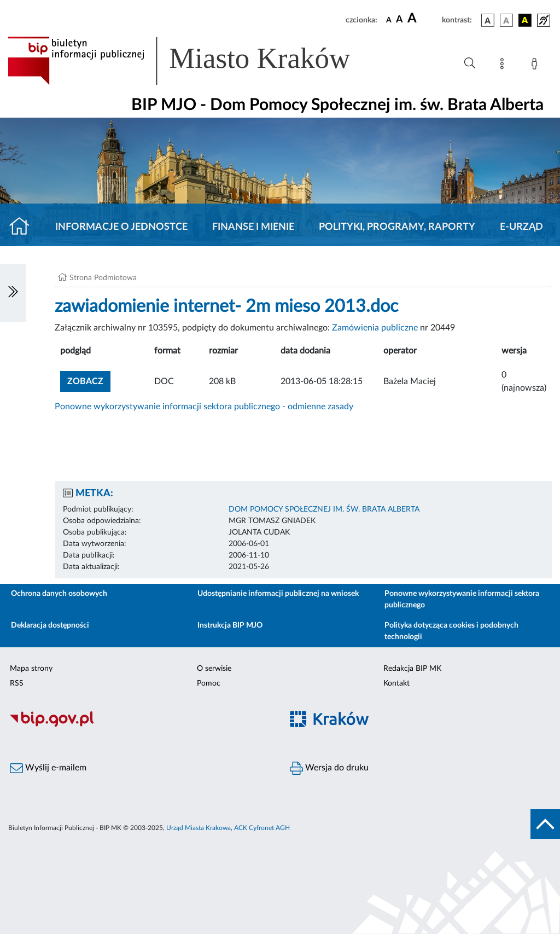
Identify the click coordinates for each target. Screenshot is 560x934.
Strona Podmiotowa (103, 278)
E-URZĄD (521, 227)
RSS (17, 683)
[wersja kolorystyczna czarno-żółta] (525, 20)
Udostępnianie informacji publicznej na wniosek (278, 594)
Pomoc (209, 683)
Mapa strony (31, 669)
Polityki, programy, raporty (397, 227)
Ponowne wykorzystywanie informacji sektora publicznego (462, 599)
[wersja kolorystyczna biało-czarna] (506, 20)
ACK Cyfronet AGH (262, 828)
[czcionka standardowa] (389, 20)
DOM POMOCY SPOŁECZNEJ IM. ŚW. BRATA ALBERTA (324, 509)
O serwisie (214, 669)
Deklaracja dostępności (50, 625)
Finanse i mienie (253, 227)
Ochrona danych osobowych (59, 594)
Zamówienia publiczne (375, 328)
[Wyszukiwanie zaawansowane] (470, 63)
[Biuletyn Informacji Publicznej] (140, 725)
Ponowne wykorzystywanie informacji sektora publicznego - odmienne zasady (204, 407)
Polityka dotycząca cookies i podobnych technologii (451, 631)
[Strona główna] (24, 227)
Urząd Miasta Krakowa (199, 828)
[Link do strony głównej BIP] (195, 61)
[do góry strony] (545, 824)
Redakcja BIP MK (412, 669)
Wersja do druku (329, 768)
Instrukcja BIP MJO (230, 625)
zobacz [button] (89, 380)
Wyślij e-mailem (48, 768)
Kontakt (396, 683)
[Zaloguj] (536, 66)
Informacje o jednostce (121, 227)
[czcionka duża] (423, 19)
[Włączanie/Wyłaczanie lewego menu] (13, 293)
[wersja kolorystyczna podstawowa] (488, 20)
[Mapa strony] (504, 66)
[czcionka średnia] (399, 20)
